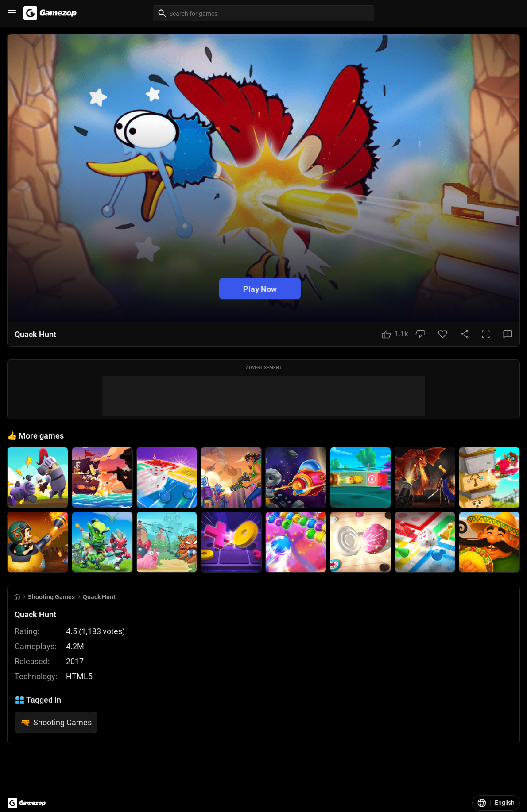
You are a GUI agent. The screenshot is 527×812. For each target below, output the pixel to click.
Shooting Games (51, 597)
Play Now (260, 289)
